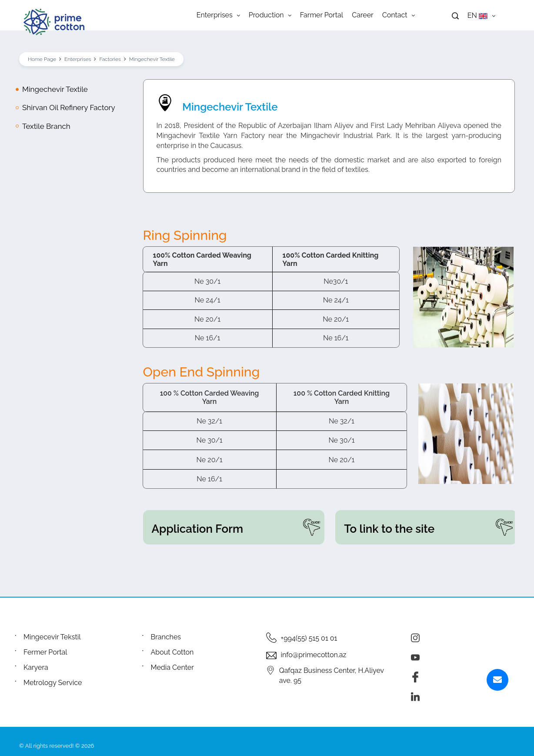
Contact (399, 15)
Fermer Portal (45, 652)
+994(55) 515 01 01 (309, 638)
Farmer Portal (322, 15)
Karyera (36, 667)
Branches (166, 637)
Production (270, 15)
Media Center (172, 667)
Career (362, 15)
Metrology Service (53, 683)
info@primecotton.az (314, 655)
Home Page (42, 59)
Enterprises (218, 15)
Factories (110, 59)
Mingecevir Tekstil (52, 637)
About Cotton (172, 652)
